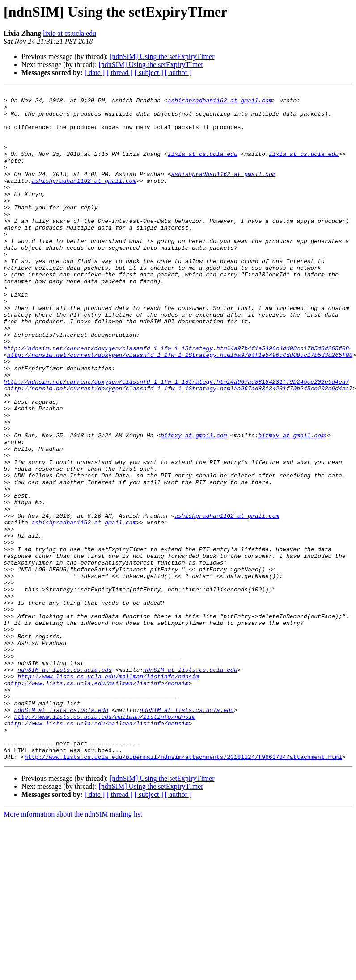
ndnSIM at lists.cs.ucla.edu (65, 786)
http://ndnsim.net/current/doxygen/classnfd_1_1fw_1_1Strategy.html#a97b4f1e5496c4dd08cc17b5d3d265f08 (176, 400)
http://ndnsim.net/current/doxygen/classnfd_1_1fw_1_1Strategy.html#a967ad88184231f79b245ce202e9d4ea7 (176, 440)
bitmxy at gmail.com (194, 505)
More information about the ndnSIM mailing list (73, 948)
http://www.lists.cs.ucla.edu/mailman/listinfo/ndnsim (108, 794)
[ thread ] (120, 73)
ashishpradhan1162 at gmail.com (220, 103)
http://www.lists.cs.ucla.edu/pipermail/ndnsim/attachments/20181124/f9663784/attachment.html (183, 891)
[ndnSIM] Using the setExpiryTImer (162, 57)
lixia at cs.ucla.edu (70, 33)
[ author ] (178, 73)
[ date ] (95, 73)
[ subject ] (149, 73)
